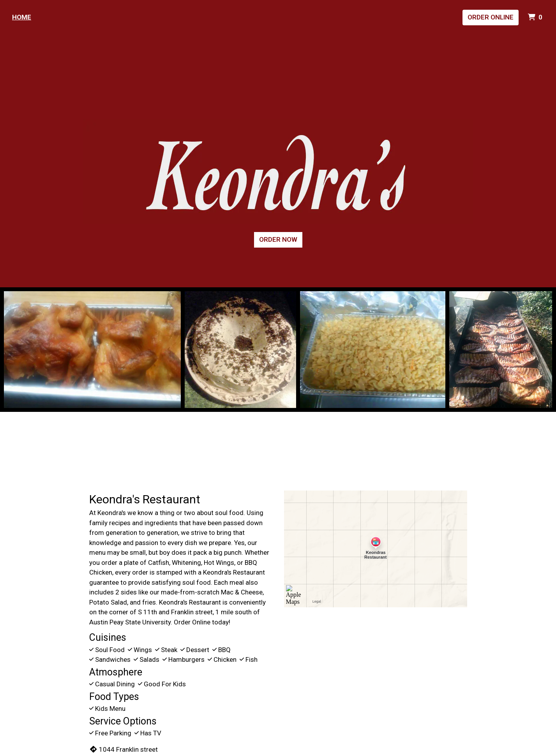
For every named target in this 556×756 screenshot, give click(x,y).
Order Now (278, 239)
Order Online (491, 17)
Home (22, 17)
